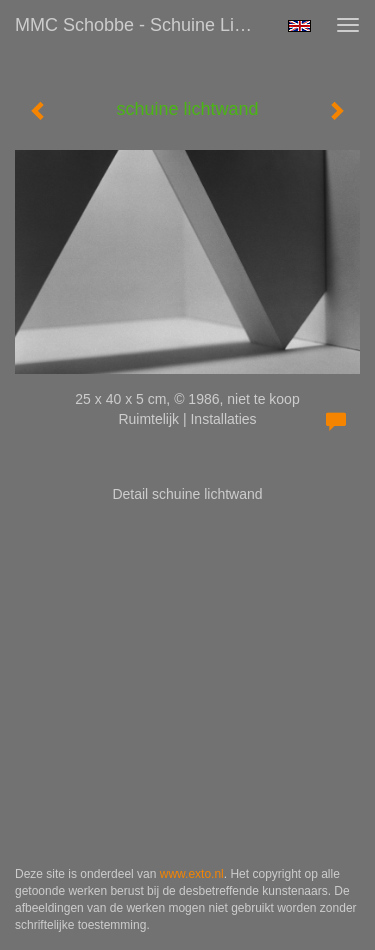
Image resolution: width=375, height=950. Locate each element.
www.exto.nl (192, 874)
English (299, 26)
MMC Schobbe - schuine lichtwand (143, 25)
